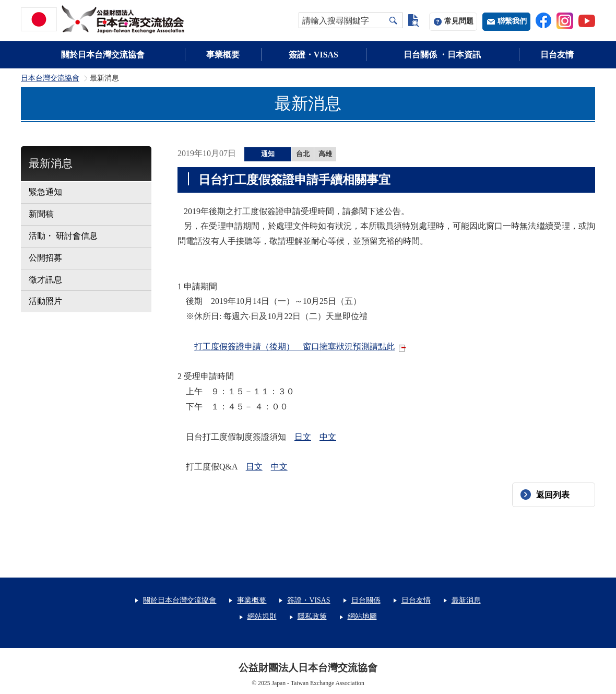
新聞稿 (41, 214)
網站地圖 (362, 616)
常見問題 (459, 21)
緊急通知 (45, 192)
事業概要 (223, 55)
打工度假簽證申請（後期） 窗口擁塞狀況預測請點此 (294, 346)
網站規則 (262, 616)
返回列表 (553, 495)
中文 (328, 437)
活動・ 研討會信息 (63, 236)
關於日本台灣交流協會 (103, 55)
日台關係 (366, 600)
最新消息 (51, 163)
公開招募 (45, 258)
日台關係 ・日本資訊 (442, 55)
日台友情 (557, 55)
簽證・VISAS (313, 55)
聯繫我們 (512, 21)
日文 (303, 437)
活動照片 (45, 301)
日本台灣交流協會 (50, 78)
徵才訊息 (45, 280)
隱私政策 (312, 616)
